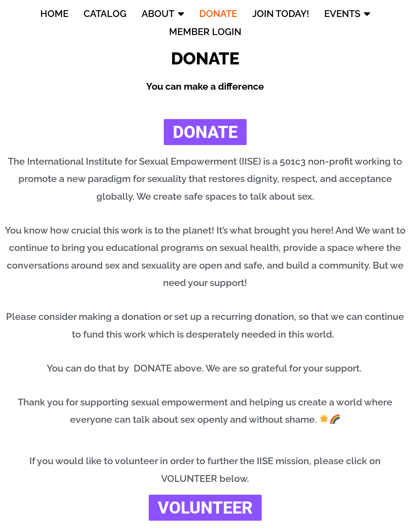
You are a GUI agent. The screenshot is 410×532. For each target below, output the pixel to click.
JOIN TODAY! (281, 14)
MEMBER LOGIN (205, 32)
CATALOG (105, 14)
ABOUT (163, 13)
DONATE (218, 14)
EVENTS (347, 13)
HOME (54, 14)
